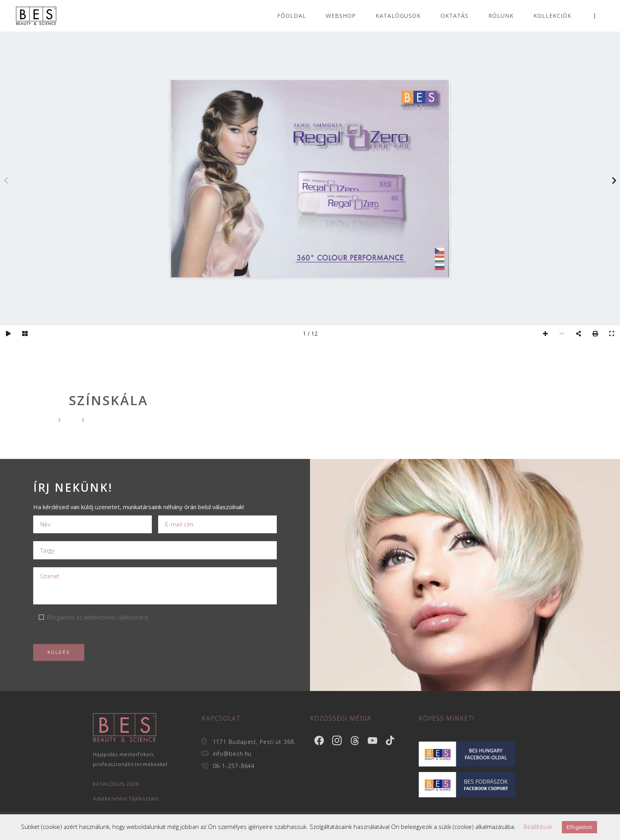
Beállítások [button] (538, 827)
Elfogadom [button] (579, 827)
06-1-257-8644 (234, 766)
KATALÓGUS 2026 (116, 784)
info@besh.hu (232, 754)
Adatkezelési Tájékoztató (126, 799)
